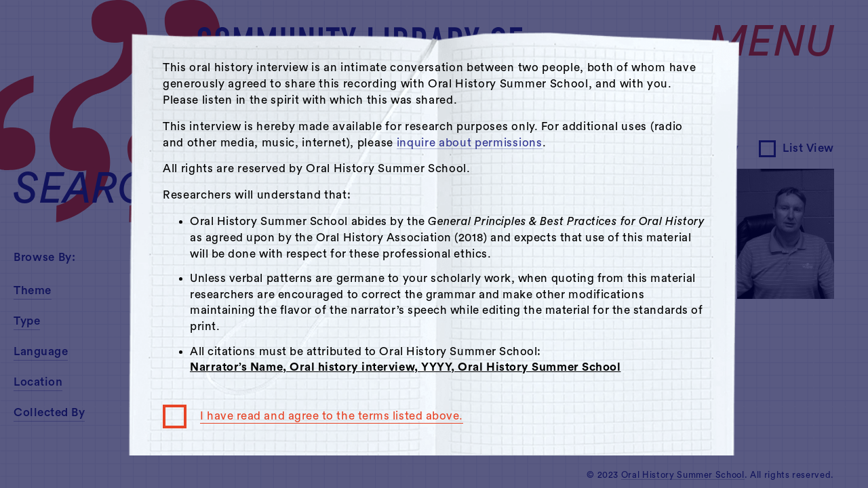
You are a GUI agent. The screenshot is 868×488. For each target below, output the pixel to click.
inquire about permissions (470, 143)
